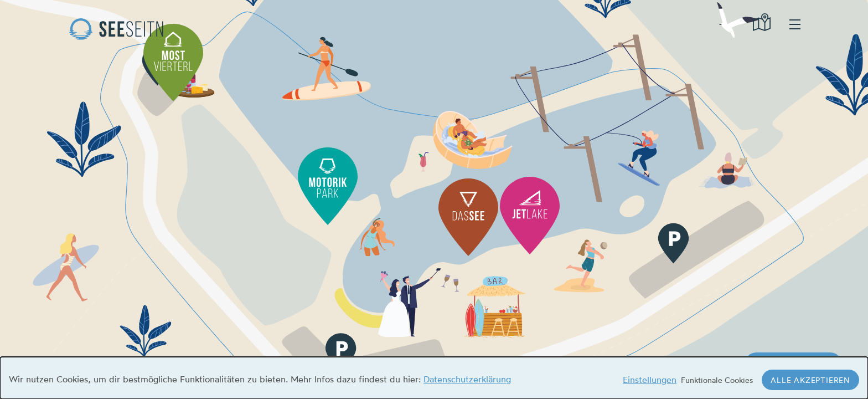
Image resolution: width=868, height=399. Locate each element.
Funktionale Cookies (717, 380)
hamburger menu (795, 24)
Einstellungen (650, 380)
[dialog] (434, 378)
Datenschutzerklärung (467, 379)
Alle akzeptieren (810, 380)
